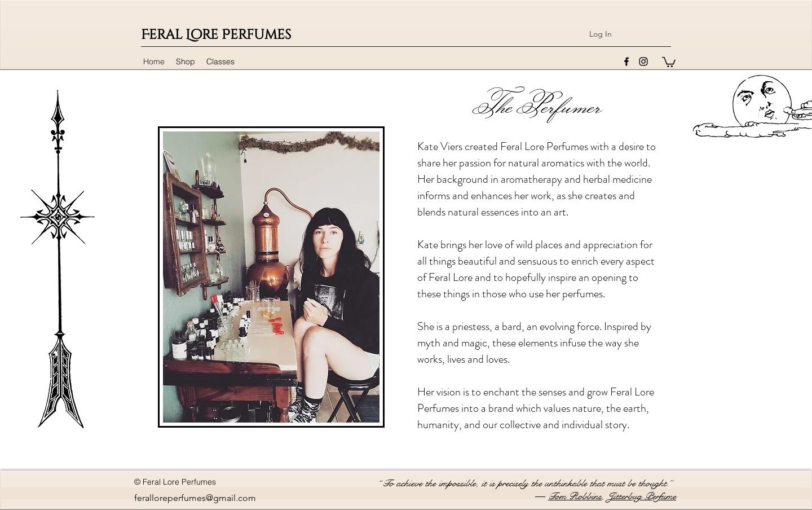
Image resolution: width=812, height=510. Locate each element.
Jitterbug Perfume (642, 496)
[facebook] (626, 61)
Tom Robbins (575, 496)
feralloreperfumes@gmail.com (195, 498)
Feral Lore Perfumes (216, 35)
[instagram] (643, 61)
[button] (669, 61)
